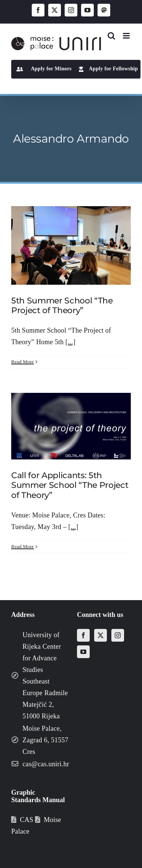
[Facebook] (83, 635)
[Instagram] (118, 635)
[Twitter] (101, 635)
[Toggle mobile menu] (127, 36)
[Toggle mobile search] (111, 36)
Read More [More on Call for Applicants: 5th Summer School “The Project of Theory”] (23, 546)
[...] (70, 342)
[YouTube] (83, 652)
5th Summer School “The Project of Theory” (62, 305)
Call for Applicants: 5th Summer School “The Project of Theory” (70, 485)
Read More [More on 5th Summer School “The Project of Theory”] (23, 362)
